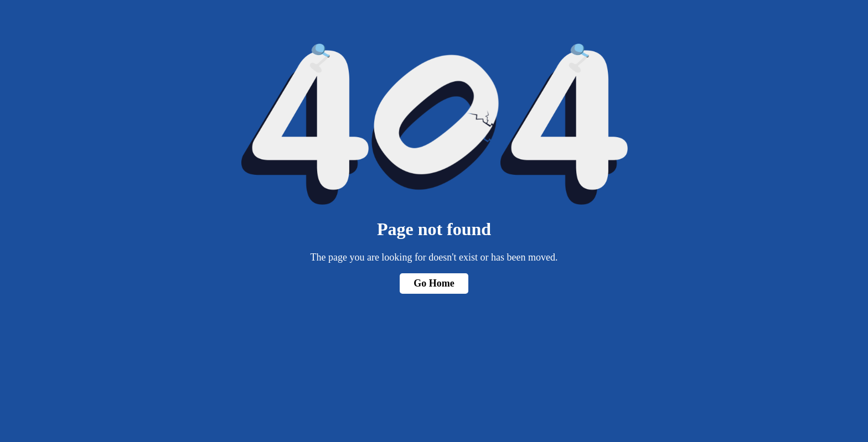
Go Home (434, 283)
